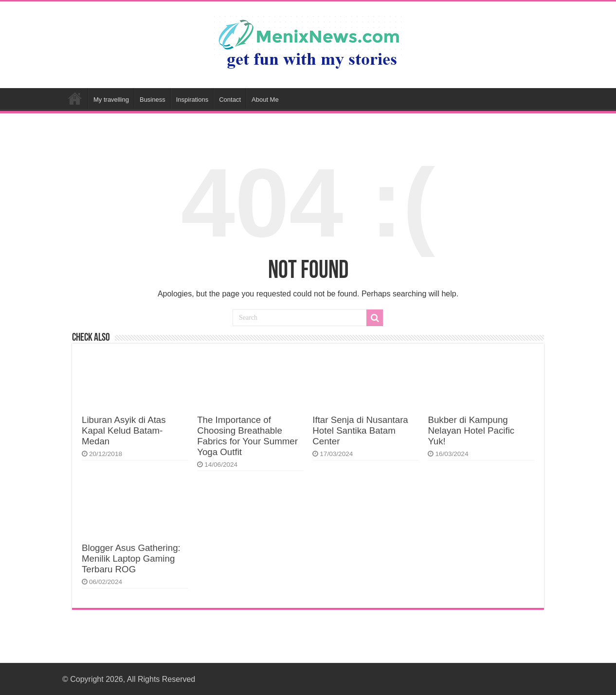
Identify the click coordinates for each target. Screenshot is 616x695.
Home (75, 98)
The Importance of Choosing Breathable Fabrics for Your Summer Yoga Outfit (247, 436)
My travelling (111, 100)
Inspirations (192, 100)
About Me (265, 100)
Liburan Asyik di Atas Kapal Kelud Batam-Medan (124, 430)
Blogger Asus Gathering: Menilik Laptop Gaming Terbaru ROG (131, 558)
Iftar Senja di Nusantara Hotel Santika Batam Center (360, 430)
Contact (230, 100)
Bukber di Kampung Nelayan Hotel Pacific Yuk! (471, 430)
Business (153, 100)
